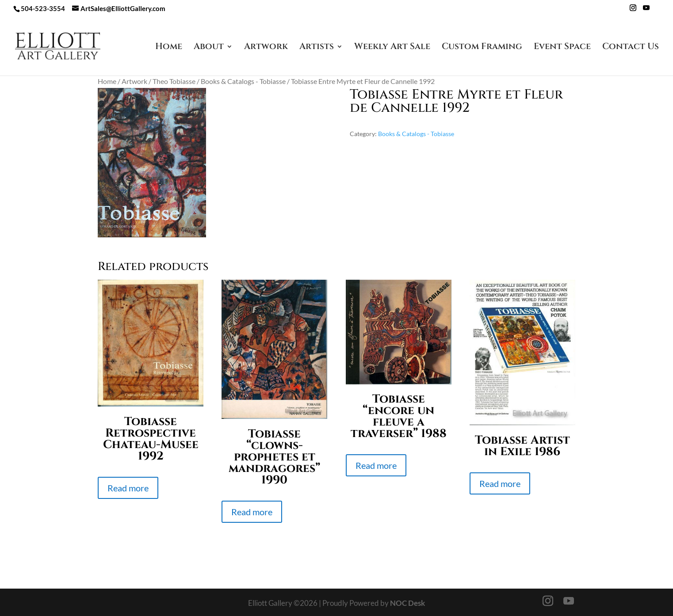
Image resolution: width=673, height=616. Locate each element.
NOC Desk (407, 603)
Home (169, 48)
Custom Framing (482, 48)
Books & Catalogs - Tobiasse (243, 81)
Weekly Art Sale (392, 48)
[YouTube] (646, 10)
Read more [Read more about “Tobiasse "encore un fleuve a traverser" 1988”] (376, 465)
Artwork (266, 48)
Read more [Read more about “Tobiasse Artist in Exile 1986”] (500, 483)
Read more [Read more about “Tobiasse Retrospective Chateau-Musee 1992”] (128, 488)
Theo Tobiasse (174, 81)
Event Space (562, 48)
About (209, 48)
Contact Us (631, 48)
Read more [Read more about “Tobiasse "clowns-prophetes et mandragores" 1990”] (252, 512)
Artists (317, 48)
